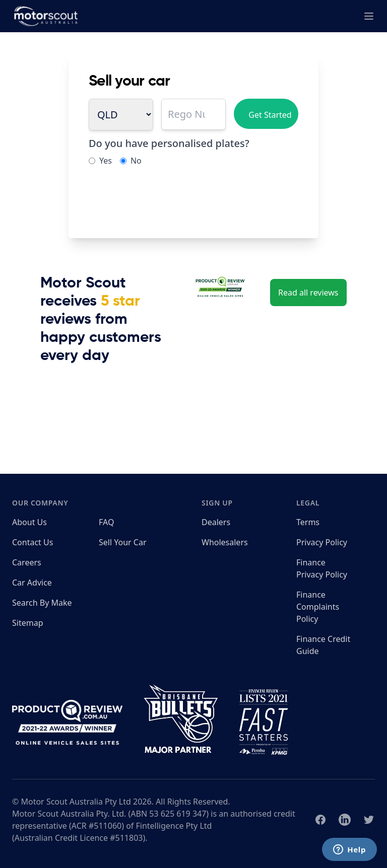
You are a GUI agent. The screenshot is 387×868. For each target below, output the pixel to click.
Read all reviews (308, 293)
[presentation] (165, 198)
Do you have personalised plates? (169, 143)
